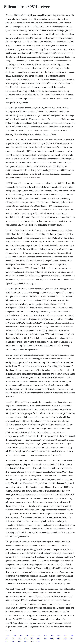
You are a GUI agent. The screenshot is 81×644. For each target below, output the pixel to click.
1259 (59, 636)
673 (71, 638)
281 (7, 642)
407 (7, 638)
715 (32, 642)
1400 (52, 638)
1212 (66, 636)
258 (27, 636)
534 (38, 642)
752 (39, 636)
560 (21, 636)
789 (19, 638)
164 (72, 636)
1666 (39, 638)
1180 (46, 636)
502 (32, 638)
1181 (26, 638)
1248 (26, 642)
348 (13, 638)
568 (19, 642)
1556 (7, 636)
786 (45, 638)
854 (33, 636)
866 (13, 642)
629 (65, 638)
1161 (14, 636)
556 (52, 636)
